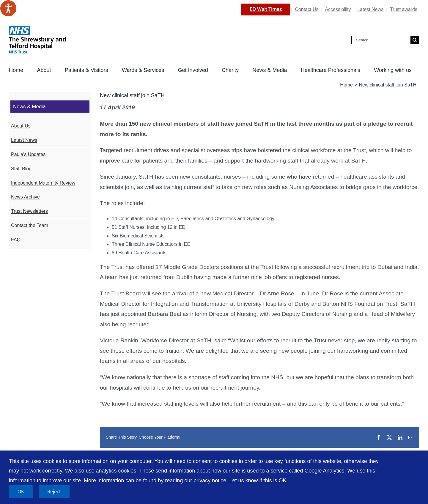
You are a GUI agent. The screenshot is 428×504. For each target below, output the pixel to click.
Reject (54, 492)
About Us (21, 126)
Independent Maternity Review (43, 183)
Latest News (370, 9)
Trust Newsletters (29, 211)
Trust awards (404, 9)
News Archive (25, 197)
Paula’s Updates (28, 154)
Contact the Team (30, 225)
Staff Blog (21, 169)
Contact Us (307, 9)
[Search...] (381, 40)
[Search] (415, 40)
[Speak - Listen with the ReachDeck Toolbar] (8, 8)
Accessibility (338, 9)
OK (21, 492)
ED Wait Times (266, 9)
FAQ (16, 240)
